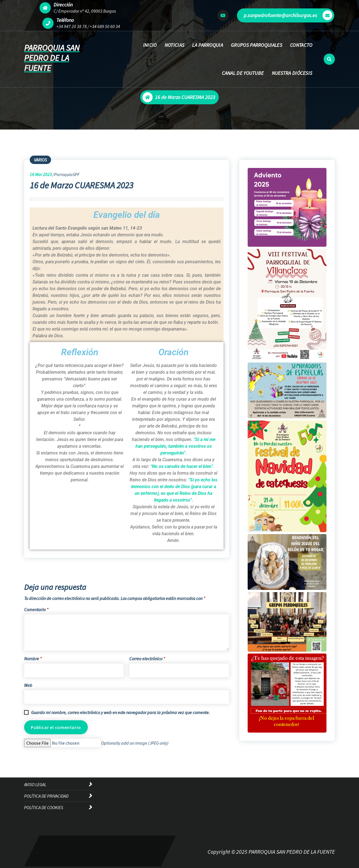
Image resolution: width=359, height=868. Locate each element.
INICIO (150, 45)
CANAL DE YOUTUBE (243, 73)
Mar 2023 (41, 174)
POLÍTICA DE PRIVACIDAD (46, 796)
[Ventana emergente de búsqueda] (329, 59)
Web (28, 685)
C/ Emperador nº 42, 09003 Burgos (85, 11)
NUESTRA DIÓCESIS (292, 73)
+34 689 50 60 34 (105, 26)
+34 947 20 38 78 (72, 26)
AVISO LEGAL (35, 784)
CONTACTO (301, 45)
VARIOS (40, 160)
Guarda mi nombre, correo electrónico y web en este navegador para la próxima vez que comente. (120, 712)
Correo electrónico (147, 659)
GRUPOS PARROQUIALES (256, 45)
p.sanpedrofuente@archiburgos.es (288, 15)
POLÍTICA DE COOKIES (44, 807)
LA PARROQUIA (208, 45)
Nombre (33, 659)
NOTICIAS (174, 45)
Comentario (36, 610)
